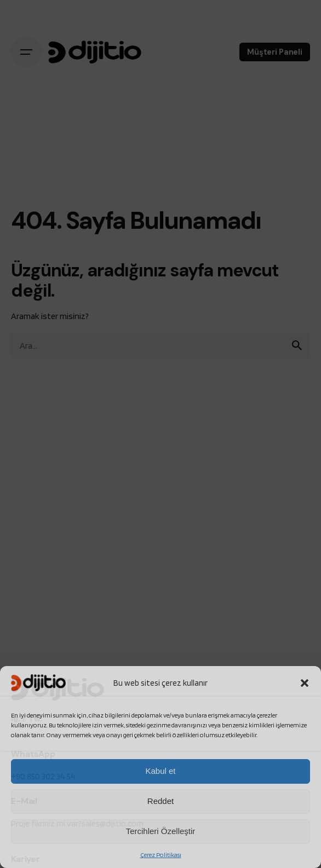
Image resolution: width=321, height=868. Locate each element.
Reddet (160, 801)
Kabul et (160, 771)
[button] (305, 683)
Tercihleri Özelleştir (161, 831)
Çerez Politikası (161, 855)
